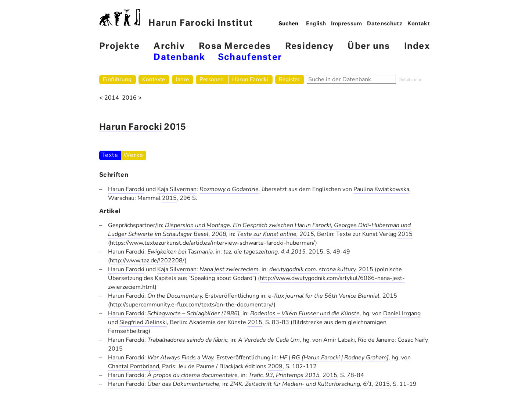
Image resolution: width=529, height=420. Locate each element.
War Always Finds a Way (180, 358)
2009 (275, 366)
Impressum (347, 24)
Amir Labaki (339, 340)
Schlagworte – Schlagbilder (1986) (193, 313)
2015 (169, 198)
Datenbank (179, 58)
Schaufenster (250, 58)
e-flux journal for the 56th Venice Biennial (324, 296)
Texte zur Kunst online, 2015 (276, 234)
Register (289, 79)
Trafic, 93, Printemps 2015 (284, 375)
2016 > (132, 98)
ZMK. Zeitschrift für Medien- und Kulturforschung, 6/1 (301, 384)
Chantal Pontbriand (134, 366)
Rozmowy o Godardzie (229, 189)
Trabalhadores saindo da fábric (187, 340)
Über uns (369, 46)
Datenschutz (385, 24)
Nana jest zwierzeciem (229, 269)
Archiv (169, 46)
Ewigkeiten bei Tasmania (180, 252)
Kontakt (419, 24)
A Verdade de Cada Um (269, 340)
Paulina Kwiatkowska (381, 189)
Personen (212, 79)
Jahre (182, 79)
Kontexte (154, 79)
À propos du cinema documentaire (192, 375)
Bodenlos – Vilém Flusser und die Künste (305, 313)
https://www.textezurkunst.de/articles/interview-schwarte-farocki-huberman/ (213, 243)
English (316, 24)
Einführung (117, 79)
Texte (110, 155)
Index (417, 46)
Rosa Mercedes (235, 46)
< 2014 (109, 98)
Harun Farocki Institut (176, 18)
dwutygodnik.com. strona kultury (312, 269)
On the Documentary (175, 296)
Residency (309, 46)
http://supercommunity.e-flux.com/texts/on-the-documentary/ (192, 305)
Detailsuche (410, 80)
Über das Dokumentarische (183, 384)
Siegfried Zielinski (143, 322)
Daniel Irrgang (402, 313)
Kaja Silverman (177, 189)
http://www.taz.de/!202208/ (147, 261)
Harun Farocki (250, 79)
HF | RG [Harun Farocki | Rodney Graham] (334, 358)
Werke (133, 155)
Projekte (119, 46)
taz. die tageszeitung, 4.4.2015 (264, 252)
